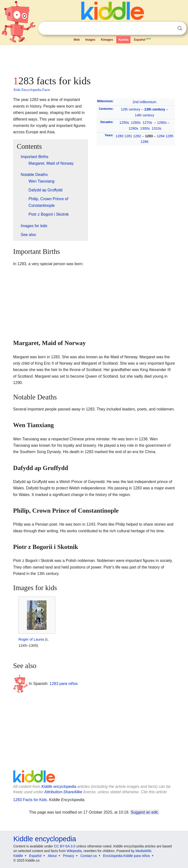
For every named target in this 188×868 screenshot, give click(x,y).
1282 (137, 136)
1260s (136, 123)
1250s (124, 123)
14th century (145, 115)
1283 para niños (64, 683)
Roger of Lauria (31, 639)
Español (143, 39)
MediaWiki (143, 851)
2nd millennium (145, 102)
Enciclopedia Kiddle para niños (126, 856)
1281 (128, 136)
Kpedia (123, 40)
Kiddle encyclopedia (59, 787)
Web (77, 40)
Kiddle (18, 856)
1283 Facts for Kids (30, 800)
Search (180, 28)
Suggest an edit (144, 812)
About (52, 856)
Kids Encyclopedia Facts (32, 90)
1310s (157, 128)
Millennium (105, 101)
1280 (119, 136)
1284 (161, 136)
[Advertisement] (94, 59)
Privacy (69, 856)
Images (90, 40)
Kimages (107, 40)
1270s (147, 123)
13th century (155, 109)
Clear (170, 28)
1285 (169, 136)
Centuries (106, 109)
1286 (144, 142)
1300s (145, 128)
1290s (133, 128)
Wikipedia (74, 851)
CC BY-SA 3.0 (65, 846)
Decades (106, 122)
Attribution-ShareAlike (63, 792)
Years (108, 135)
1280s (162, 123)
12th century (131, 109)
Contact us (89, 856)
